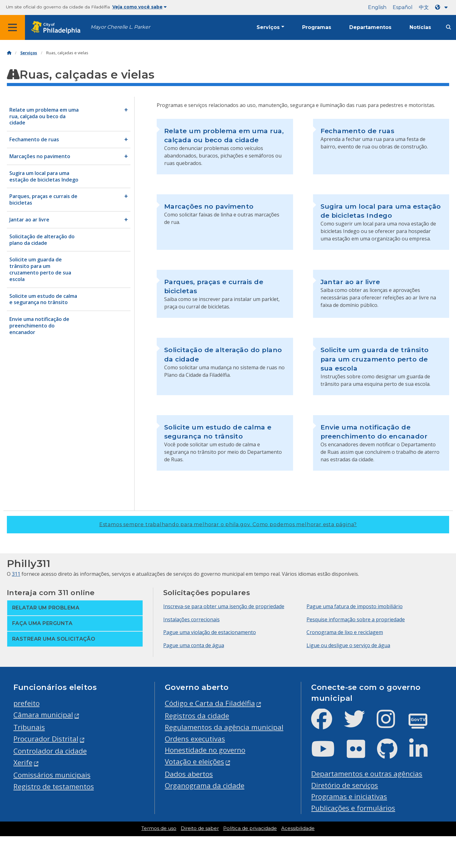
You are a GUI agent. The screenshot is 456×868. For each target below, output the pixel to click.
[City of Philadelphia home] (58, 28)
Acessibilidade (298, 828)
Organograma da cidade (205, 786)
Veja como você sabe (140, 7)
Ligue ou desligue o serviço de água (348, 645)
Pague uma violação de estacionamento (210, 632)
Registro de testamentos (54, 786)
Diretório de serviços (345, 785)
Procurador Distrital (46, 739)
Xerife (23, 762)
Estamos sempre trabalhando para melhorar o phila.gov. (228, 524)
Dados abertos (189, 774)
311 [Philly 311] (16, 574)
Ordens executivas (195, 739)
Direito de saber (200, 828)
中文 (424, 7)
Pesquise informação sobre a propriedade (356, 619)
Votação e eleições (194, 761)
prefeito (27, 703)
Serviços (268, 27)
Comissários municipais (52, 775)
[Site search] (449, 27)
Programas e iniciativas (349, 796)
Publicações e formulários (353, 808)
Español (403, 7)
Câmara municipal (43, 715)
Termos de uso (159, 828)
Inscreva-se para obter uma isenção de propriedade (224, 606)
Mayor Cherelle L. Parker (120, 27)
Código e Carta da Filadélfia (210, 703)
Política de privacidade (250, 828)
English (377, 7)
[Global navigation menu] (12, 27)
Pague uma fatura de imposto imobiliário (355, 606)
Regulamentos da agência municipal (224, 727)
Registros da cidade (197, 716)
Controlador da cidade (50, 751)
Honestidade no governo (205, 750)
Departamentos (370, 27)
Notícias (420, 27)
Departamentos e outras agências (367, 774)
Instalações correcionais (191, 619)
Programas (317, 27)
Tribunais (29, 727)
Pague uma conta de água (194, 645)
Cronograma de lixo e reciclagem (345, 632)
